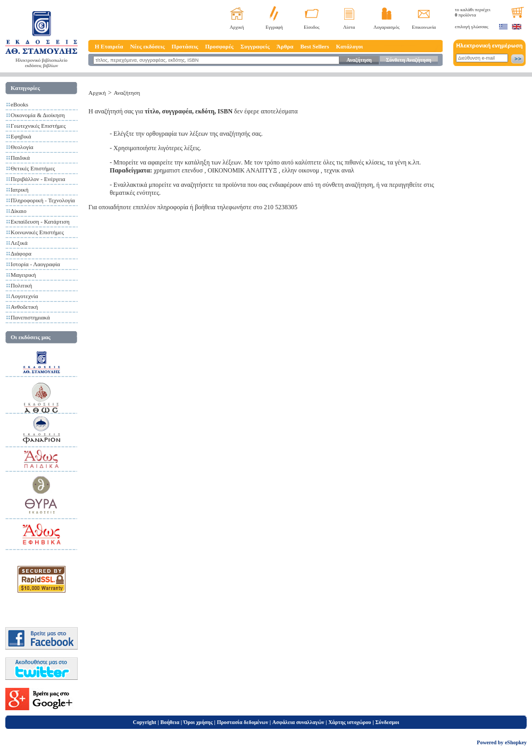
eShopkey (516, 742)
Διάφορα (21, 253)
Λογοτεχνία (24, 296)
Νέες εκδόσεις (147, 46)
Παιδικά (20, 158)
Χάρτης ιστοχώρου (350, 722)
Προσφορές (219, 46)
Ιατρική (20, 190)
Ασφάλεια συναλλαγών (298, 722)
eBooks (19, 104)
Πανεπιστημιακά (30, 317)
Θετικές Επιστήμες (33, 168)
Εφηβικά (21, 136)
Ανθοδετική (24, 307)
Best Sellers (314, 46)
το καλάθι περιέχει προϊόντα (473, 12)
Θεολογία (22, 147)
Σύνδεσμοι (387, 722)
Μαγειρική (23, 275)
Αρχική (237, 27)
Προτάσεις (185, 46)
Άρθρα (285, 46)
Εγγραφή (274, 27)
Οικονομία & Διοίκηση (38, 115)
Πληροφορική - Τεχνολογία (43, 200)
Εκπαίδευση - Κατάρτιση (40, 221)
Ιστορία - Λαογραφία (35, 264)
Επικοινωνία (424, 27)
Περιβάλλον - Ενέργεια (38, 179)
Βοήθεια (170, 722)
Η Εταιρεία (109, 46)
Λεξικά (19, 243)
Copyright (145, 722)
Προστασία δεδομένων (243, 722)
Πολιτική (21, 285)
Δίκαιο (19, 211)
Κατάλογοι (350, 46)
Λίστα (349, 27)
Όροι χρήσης (198, 722)
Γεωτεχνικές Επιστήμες (38, 126)
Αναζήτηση (359, 60)
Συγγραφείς (255, 46)
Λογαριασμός (386, 27)
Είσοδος (312, 27)
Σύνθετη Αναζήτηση (408, 60)
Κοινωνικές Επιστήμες (37, 232)
